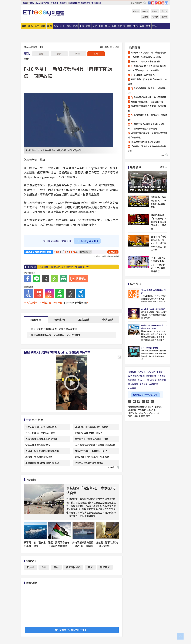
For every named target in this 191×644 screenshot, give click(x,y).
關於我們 (151, 372)
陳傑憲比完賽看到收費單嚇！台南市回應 (147, 108)
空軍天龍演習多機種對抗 (38, 445)
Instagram (139, 401)
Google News (166, 3)
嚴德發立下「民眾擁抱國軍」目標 (91, 439)
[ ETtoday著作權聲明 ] (76, 302)
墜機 (56, 567)
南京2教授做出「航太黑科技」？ (91, 451)
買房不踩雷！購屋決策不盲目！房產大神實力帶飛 (154, 327)
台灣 (59, 54)
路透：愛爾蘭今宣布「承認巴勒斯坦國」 (59, 544)
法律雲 (155, 11)
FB (149, 3)
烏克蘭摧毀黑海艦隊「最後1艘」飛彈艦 (83, 544)
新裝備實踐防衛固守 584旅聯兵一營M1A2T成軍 (56, 335)
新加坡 (30, 567)
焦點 (30, 26)
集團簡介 (160, 372)
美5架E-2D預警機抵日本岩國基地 (42, 451)
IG (156, 3)
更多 (164, 155)
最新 (24, 26)
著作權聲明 (133, 384)
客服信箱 (132, 380)
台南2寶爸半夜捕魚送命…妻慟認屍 (148, 97)
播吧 (43, 26)
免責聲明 (144, 384)
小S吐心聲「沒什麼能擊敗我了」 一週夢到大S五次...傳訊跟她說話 (158, 265)
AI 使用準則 (154, 384)
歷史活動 (45, 3)
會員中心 (64, 3)
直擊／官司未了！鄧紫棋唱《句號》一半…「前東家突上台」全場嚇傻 (147, 68)
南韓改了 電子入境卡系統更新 (145, 61)
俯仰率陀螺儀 (73, 567)
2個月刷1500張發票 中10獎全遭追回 (148, 52)
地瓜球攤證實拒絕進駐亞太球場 (145, 142)
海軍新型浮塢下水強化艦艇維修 (41, 427)
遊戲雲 (164, 17)
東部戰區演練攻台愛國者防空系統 (42, 463)
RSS (160, 3)
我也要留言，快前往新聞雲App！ (72, 630)
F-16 (44, 567)
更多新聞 (112, 252)
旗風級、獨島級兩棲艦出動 (39, 457)
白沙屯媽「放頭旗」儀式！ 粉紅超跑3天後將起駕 (159, 202)
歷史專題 (54, 3)
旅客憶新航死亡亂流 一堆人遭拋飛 (108, 544)
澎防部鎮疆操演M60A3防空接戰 (41, 439)
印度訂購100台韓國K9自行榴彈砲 (91, 427)
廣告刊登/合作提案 (136, 376)
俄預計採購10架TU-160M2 (88, 433)
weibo (163, 3)
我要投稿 (132, 372)
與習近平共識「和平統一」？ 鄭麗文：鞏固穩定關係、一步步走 (159, 222)
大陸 (78, 54)
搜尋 (145, 3)
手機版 (31, 3)
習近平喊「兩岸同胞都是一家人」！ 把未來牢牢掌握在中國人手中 (159, 243)
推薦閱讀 (36, 320)
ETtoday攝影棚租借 (150, 348)
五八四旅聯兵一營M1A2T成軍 (40, 433)
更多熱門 (113, 467)
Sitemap (141, 380)
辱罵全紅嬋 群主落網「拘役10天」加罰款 (147, 82)
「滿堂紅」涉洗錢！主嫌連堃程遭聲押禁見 (147, 149)
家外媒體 (73, 3)
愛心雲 (164, 11)
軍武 (90, 567)
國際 (96, 54)
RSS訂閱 (132, 388)
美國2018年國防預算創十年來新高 (92, 457)
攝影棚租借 (96, 3)
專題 (50, 26)
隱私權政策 (152, 380)
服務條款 (162, 380)
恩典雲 (145, 17)
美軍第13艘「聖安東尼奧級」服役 (35, 544)
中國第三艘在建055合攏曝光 (89, 463)
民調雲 (145, 11)
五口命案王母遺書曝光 (143, 75)
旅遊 (75, 26)
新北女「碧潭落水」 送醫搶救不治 (147, 102)
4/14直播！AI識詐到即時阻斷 (153, 309)
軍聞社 (27, 59)
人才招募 (142, 372)
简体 (25, 3)
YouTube (153, 3)
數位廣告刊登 (84, 3)
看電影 (136, 11)
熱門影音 (60, 320)
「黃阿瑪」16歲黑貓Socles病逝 (146, 57)
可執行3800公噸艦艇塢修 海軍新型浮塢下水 (54, 329)
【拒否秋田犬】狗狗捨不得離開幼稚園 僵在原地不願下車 (56, 352)
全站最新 (107, 320)
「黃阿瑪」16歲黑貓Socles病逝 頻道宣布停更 (64, 267)
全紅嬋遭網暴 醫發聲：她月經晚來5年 (147, 90)
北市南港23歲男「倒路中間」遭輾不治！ (148, 117)
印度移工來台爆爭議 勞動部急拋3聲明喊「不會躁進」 (148, 135)
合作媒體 (161, 376)
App (38, 3)
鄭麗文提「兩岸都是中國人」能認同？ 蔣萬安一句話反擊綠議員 (146, 126)
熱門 (37, 26)
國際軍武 (105, 567)
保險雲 (155, 17)
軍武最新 (84, 320)
